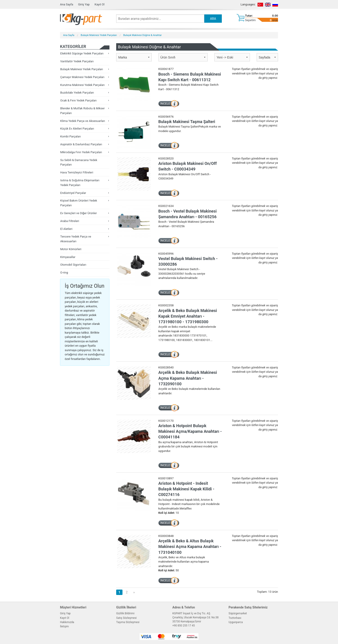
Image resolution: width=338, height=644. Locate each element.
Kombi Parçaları (71, 136)
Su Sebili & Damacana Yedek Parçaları (79, 162)
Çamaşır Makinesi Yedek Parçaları (82, 77)
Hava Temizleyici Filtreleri (77, 172)
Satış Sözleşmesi (126, 618)
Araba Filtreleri (70, 221)
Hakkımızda (67, 622)
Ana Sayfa (67, 4)
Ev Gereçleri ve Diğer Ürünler (79, 213)
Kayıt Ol (100, 4)
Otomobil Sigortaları (73, 265)
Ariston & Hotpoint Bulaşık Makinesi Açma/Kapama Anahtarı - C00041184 (190, 431)
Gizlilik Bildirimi (125, 613)
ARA (213, 19)
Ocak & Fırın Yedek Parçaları (78, 100)
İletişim (64, 626)
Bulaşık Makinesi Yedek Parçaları (99, 35)
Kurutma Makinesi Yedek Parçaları (82, 85)
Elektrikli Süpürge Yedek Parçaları (82, 53)
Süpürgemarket (238, 613)
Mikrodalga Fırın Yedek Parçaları (81, 152)
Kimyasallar (68, 257)
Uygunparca (236, 622)
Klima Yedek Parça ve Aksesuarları (83, 121)
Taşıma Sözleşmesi (128, 622)
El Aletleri (66, 229)
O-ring (64, 273)
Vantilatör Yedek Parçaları (77, 61)
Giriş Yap (84, 4)
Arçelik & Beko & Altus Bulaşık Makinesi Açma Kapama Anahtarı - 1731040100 (190, 546)
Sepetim (250, 20)
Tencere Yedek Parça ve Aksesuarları (76, 239)
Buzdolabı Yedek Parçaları (77, 93)
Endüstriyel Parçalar (73, 193)
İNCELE (165, 104)
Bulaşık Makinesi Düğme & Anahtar (142, 35)
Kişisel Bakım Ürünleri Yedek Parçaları (79, 203)
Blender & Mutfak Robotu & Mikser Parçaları (82, 111)
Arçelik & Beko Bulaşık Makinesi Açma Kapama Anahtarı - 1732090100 (188, 378)
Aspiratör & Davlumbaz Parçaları (81, 144)
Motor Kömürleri (71, 249)
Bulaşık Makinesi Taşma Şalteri (187, 122)
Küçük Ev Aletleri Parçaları (77, 129)
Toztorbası (235, 618)
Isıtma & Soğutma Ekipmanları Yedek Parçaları (80, 183)
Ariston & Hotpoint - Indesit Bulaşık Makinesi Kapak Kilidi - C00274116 (186, 489)
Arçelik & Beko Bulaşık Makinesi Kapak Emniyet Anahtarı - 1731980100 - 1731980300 (188, 316)
